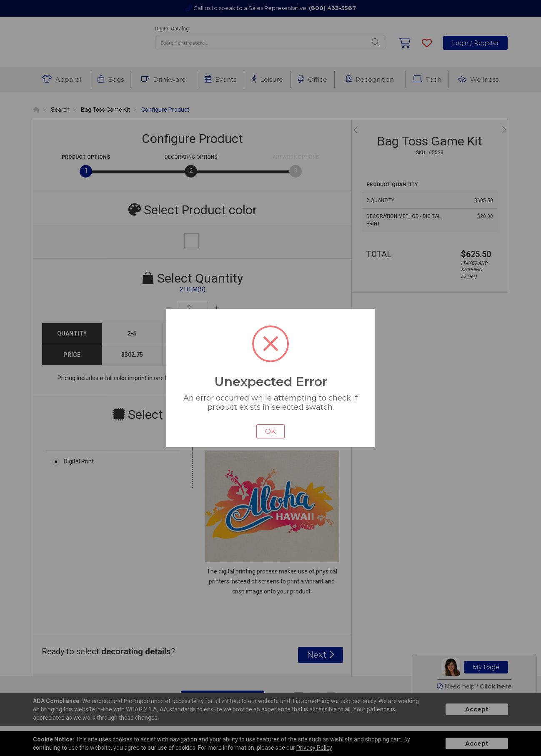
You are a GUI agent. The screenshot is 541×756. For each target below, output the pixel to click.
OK (270, 431)
